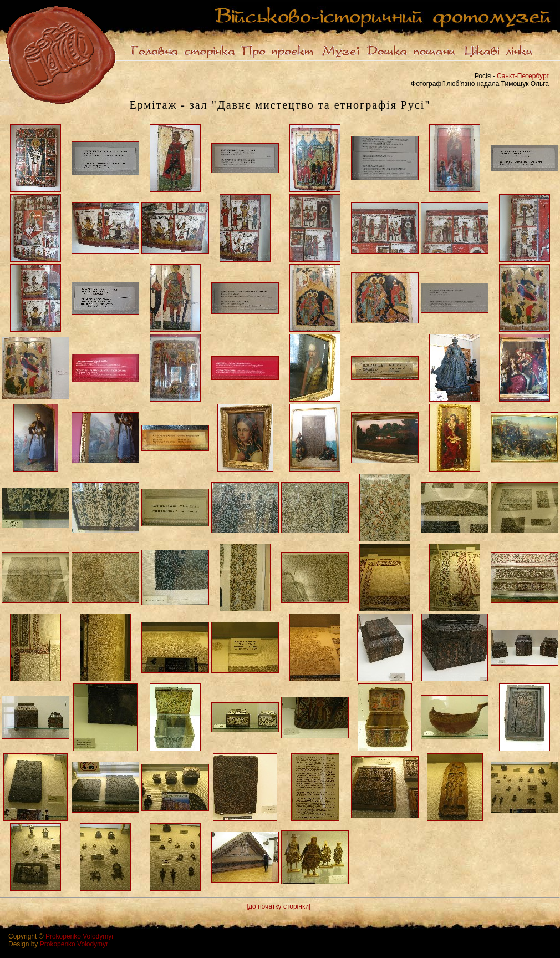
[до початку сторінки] (279, 906)
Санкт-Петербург (523, 76)
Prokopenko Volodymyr (80, 936)
